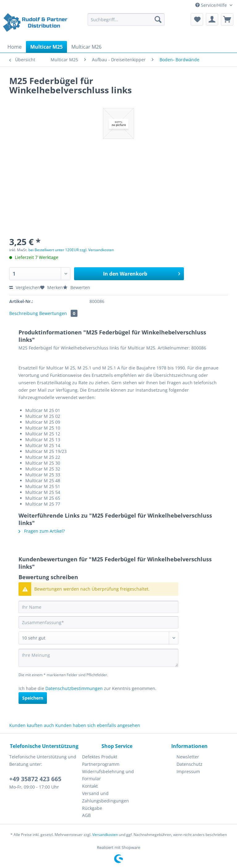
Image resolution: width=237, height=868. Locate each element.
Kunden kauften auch (32, 725)
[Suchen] (158, 19)
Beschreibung (24, 313)
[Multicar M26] (86, 47)
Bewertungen (58, 313)
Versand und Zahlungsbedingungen (106, 797)
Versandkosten (105, 835)
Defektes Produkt (100, 757)
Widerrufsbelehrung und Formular (108, 775)
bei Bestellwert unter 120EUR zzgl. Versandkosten (71, 250)
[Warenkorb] (227, 19)
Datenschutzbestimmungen (74, 688)
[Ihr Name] (98, 607)
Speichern (33, 698)
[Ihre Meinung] (98, 658)
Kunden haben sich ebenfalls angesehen (98, 725)
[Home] (15, 47)
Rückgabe (92, 808)
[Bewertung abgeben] (98, 638)
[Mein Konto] (212, 19)
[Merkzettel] (197, 19)
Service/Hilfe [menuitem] (212, 5)
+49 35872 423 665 (35, 779)
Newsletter (188, 757)
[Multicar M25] (46, 47)
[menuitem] (126, 22)
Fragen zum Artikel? (42, 531)
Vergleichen (25, 287)
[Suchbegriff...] (126, 19)
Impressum (188, 771)
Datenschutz (189, 764)
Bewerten (77, 287)
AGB (86, 815)
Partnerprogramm (101, 764)
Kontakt (90, 786)
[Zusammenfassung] (98, 622)
